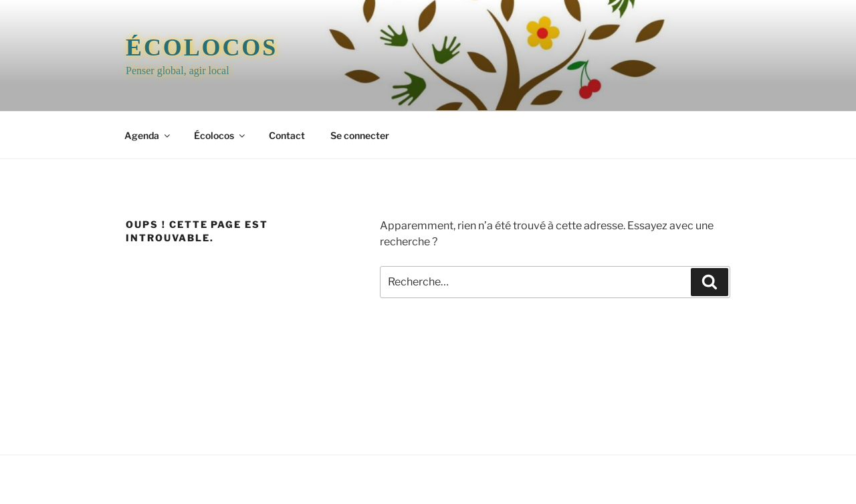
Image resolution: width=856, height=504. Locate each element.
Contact (287, 135)
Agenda (148, 135)
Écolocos (202, 47)
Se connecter (360, 135)
